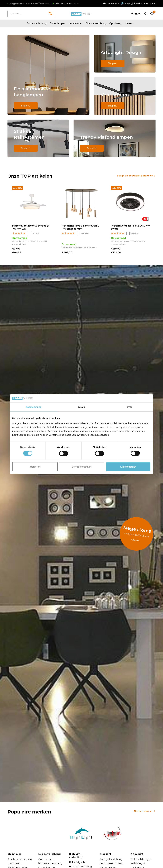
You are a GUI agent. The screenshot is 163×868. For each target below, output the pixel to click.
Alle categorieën (143, 811)
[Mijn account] (136, 14)
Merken (129, 23)
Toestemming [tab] (34, 407)
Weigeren (35, 467)
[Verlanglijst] (146, 14)
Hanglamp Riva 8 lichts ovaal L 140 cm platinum (80, 227)
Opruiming (115, 23)
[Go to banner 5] (115, 138)
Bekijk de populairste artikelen (135, 176)
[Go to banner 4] (38, 138)
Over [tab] (129, 407)
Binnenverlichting (37, 23)
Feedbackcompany (145, 4)
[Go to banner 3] (125, 96)
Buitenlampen (58, 23)
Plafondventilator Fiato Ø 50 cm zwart (131, 227)
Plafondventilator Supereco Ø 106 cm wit (31, 227)
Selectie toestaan (82, 467)
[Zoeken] (31, 14)
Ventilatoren (76, 23)
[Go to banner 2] (125, 54)
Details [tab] (81, 407)
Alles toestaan (128, 467)
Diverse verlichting (96, 23)
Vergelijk (34, 233)
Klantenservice (111, 4)
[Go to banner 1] (48, 75)
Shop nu (26, 106)
